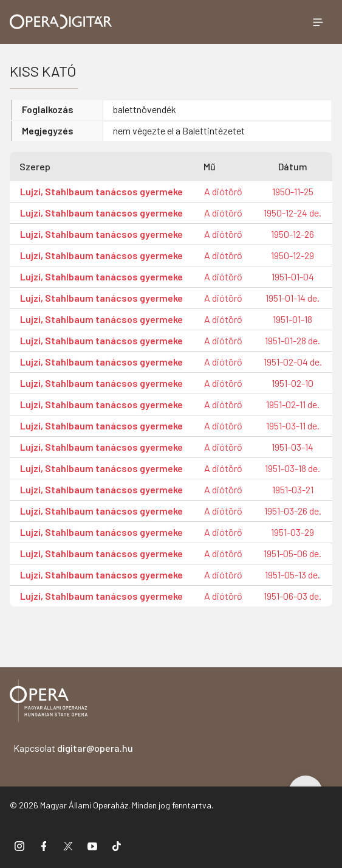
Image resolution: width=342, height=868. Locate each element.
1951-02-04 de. (293, 362)
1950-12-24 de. (292, 213)
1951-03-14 (292, 447)
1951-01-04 (293, 276)
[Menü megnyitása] (318, 22)
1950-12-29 (292, 255)
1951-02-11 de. (293, 404)
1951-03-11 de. (293, 425)
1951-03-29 (292, 532)
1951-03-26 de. (293, 511)
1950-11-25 (293, 191)
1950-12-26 (292, 234)
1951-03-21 (293, 489)
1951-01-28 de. (292, 340)
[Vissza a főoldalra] (49, 703)
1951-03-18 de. (292, 468)
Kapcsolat (73, 748)
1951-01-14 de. (292, 298)
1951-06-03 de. (292, 596)
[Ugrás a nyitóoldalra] (61, 22)
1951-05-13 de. (292, 575)
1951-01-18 (292, 319)
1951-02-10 (292, 383)
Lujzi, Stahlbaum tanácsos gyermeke (101, 191)
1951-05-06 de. (292, 553)
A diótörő (223, 191)
